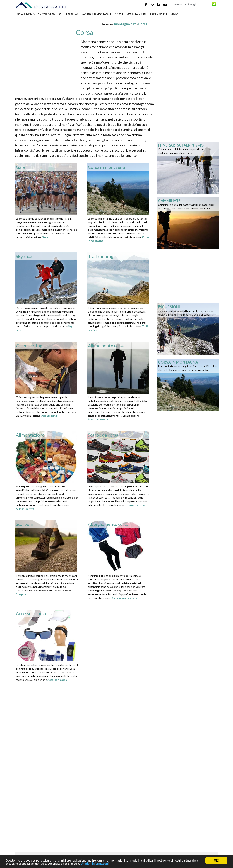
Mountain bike (136, 14)
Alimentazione (25, 509)
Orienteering (49, 416)
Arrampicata (158, 14)
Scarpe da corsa (136, 505)
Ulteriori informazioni (95, 864)
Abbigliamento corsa (124, 598)
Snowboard (46, 14)
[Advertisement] (58, 24)
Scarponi (21, 594)
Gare (45, 237)
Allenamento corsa (100, 419)
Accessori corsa (57, 680)
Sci (60, 14)
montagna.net (125, 24)
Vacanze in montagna (96, 14)
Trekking (72, 14)
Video (174, 14)
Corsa (119, 14)
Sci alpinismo (26, 14)
